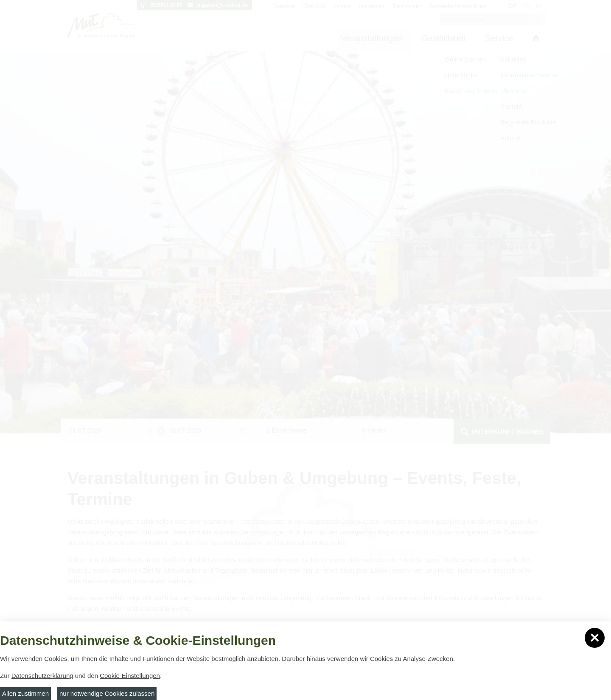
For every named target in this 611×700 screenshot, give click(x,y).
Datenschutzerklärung (42, 676)
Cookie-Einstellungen (130, 676)
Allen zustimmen (25, 693)
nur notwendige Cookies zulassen (107, 693)
